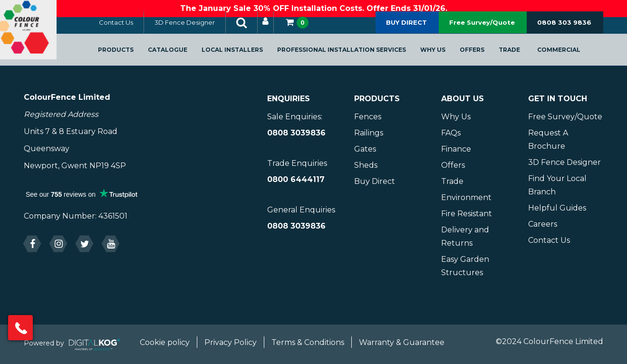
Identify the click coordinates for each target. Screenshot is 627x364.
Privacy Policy (231, 342)
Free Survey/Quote (482, 28)
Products (126, 55)
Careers (543, 224)
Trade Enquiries (297, 163)
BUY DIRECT (406, 28)
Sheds (366, 165)
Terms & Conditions (308, 342)
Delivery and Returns (465, 236)
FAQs (451, 133)
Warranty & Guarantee (402, 342)
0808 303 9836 (564, 28)
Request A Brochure (548, 139)
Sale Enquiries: (295, 117)
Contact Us (126, 28)
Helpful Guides (557, 208)
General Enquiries (301, 210)
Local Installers (243, 55)
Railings (369, 133)
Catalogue (178, 55)
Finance (456, 149)
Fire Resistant (467, 214)
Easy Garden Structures (465, 266)
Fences (368, 117)
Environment (466, 197)
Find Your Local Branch (557, 185)
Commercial (569, 55)
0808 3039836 (296, 133)
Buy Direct (375, 181)
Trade (520, 55)
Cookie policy (165, 342)
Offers (482, 55)
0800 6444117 (296, 179)
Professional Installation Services (352, 55)
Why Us (443, 55)
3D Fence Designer (195, 28)
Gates (365, 149)
